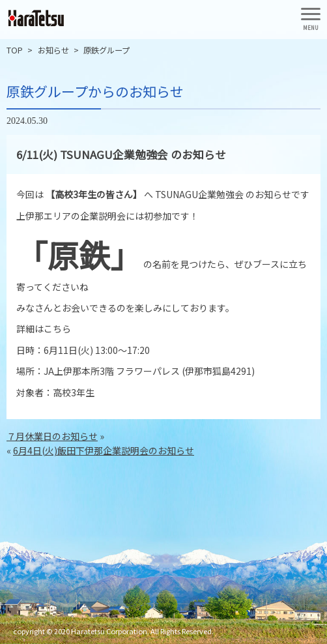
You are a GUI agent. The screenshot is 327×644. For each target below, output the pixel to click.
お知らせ (53, 50)
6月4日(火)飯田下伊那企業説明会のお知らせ (104, 450)
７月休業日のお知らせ (52, 436)
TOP (15, 50)
